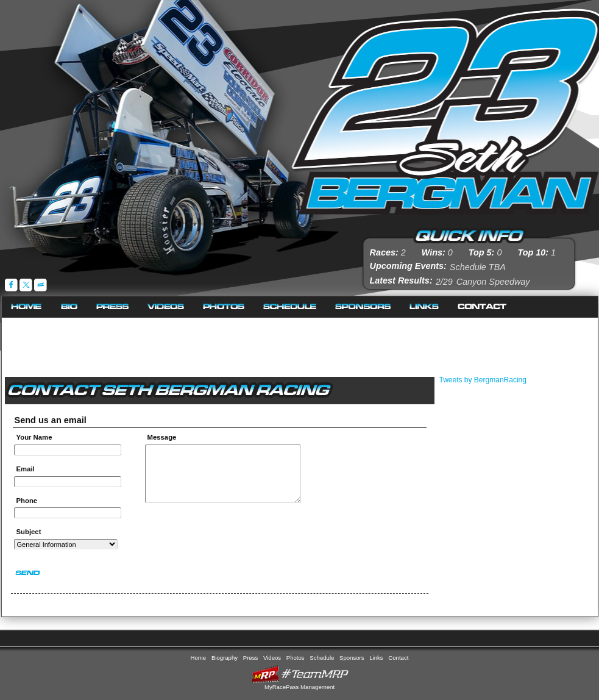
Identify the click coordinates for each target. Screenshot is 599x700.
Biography (69, 307)
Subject (29, 532)
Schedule (290, 307)
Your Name (34, 437)
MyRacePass (300, 674)
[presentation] (224, 535)
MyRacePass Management (299, 687)
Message (164, 437)
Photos (224, 307)
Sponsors (363, 307)
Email (26, 469)
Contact (482, 307)
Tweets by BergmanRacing (483, 380)
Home (27, 307)
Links (424, 307)
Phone (27, 501)
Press (113, 307)
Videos (166, 307)
